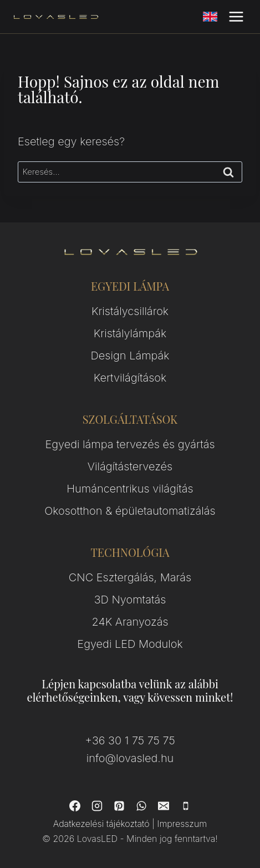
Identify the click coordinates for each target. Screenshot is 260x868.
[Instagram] (97, 806)
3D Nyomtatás (130, 600)
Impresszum (182, 824)
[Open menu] (236, 16)
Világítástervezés (130, 466)
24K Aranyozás (130, 622)
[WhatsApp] (141, 806)
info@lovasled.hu (130, 758)
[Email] (164, 806)
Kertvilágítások (130, 378)
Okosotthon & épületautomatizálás (130, 511)
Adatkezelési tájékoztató (101, 824)
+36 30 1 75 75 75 (130, 740)
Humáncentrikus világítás (130, 489)
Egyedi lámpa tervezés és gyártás (130, 444)
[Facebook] (75, 806)
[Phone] (186, 806)
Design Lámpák (130, 356)
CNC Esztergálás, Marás (130, 577)
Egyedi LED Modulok (130, 644)
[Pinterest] (119, 806)
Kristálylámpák (130, 333)
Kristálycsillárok (130, 311)
